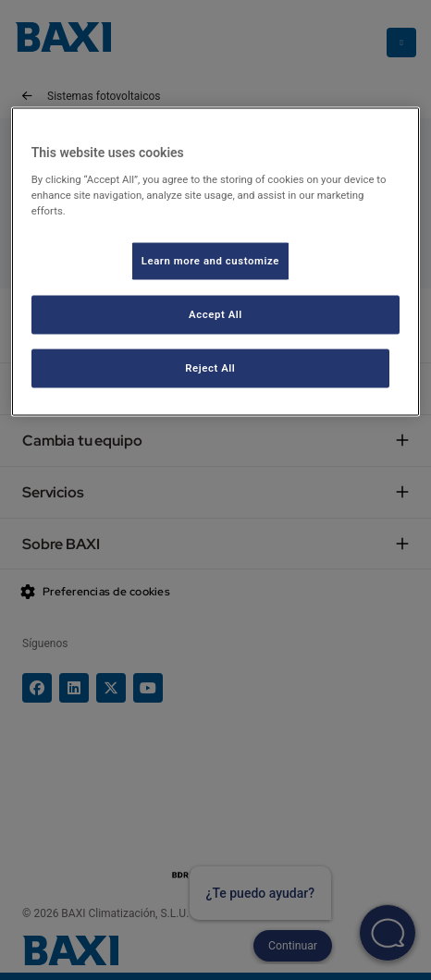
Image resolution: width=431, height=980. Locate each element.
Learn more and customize (210, 260)
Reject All (210, 367)
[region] (216, 262)
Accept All (215, 313)
